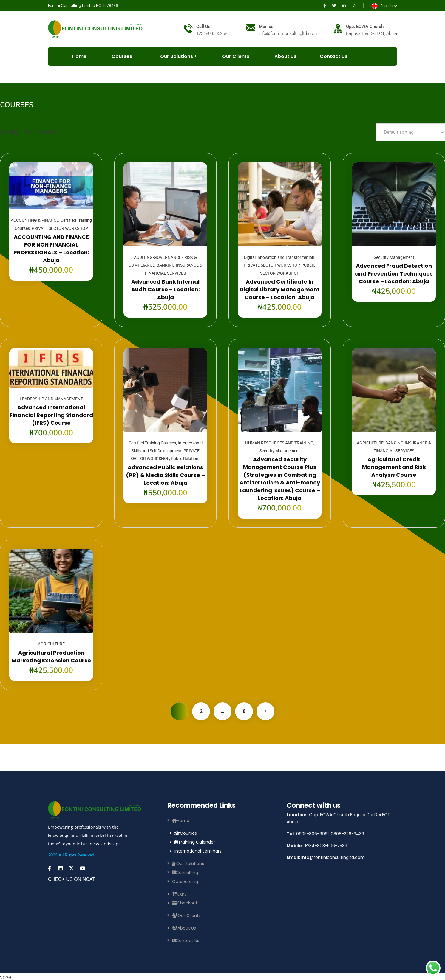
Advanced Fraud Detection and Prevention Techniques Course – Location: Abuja (394, 274)
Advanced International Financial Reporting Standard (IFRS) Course (51, 415)
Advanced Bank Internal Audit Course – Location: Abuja (166, 289)
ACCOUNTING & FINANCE (35, 220)
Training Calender (195, 842)
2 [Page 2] (201, 711)
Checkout (185, 903)
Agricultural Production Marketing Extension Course (51, 657)
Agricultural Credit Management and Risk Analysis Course (394, 467)
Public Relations (186, 459)
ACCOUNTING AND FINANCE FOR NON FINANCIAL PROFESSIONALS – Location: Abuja (51, 249)
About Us (281, 56)
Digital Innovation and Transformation (279, 257)
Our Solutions (173, 56)
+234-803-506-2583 (317, 846)
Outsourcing (185, 881)
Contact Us (330, 56)
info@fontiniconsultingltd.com (326, 857)
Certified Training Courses (152, 443)
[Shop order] (410, 132)
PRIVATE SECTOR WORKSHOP (60, 228)
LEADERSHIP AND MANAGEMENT (51, 399)
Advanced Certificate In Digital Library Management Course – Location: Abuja (280, 289)
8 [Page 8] (244, 711)
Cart (179, 894)
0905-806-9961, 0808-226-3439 (325, 834)
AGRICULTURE (370, 443)
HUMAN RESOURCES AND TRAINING (279, 443)
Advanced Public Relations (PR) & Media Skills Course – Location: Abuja (165, 475)
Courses (186, 833)
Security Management (394, 257)
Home (181, 821)
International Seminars (198, 851)
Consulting (185, 873)
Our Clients (232, 56)
